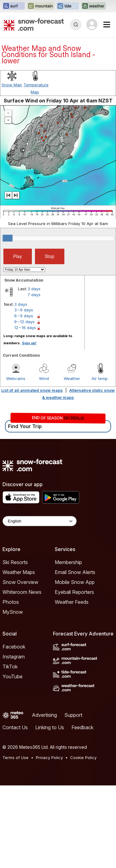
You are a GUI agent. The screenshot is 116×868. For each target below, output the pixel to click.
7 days (34, 295)
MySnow (13, 612)
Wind (44, 378)
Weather (72, 378)
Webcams (16, 378)
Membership (68, 562)
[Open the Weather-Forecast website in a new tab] (94, 6)
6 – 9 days (24, 316)
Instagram (14, 657)
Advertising (44, 715)
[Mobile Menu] (107, 25)
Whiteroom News (22, 592)
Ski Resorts (15, 562)
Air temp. (100, 378)
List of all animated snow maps (32, 390)
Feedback (82, 727)
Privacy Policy (49, 757)
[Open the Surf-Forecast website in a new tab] (14, 6)
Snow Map (12, 85)
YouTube (13, 676)
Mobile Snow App (75, 582)
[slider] (8, 238)
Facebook (14, 647)
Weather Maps (19, 572)
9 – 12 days (24, 322)
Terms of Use (15, 757)
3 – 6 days (24, 310)
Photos (11, 602)
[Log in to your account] (92, 25)
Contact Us (15, 727)
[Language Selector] (40, 521)
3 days (34, 289)
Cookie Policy (83, 757)
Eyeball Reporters (74, 592)
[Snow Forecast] (34, 25)
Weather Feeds (72, 602)
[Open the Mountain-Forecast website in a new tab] (41, 6)
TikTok (10, 667)
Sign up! (29, 343)
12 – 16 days (25, 328)
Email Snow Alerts (75, 572)
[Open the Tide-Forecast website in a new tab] (68, 6)
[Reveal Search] (76, 25)
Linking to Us (50, 727)
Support (73, 715)
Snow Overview (20, 582)
